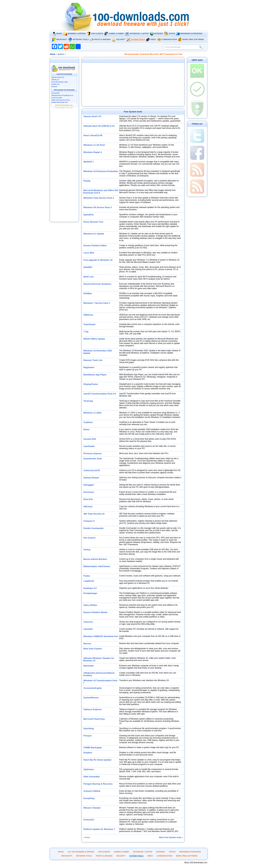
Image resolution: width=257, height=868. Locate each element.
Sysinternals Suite (93, 459)
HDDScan (88, 315)
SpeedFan (89, 215)
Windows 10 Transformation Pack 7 (100, 682)
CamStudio (89, 446)
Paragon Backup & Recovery (98, 784)
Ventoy (87, 550)
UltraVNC (88, 629)
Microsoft (60, 39)
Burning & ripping (75, 34)
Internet (157, 34)
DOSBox (88, 293)
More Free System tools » (171, 837)
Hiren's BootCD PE (93, 135)
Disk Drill (88, 499)
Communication (167, 39)
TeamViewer (90, 324)
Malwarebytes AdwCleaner (97, 566)
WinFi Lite (89, 277)
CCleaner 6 (89, 521)
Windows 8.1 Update (94, 234)
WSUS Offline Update (94, 339)
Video (151, 39)
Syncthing (89, 728)
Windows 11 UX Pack (94, 145)
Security (119, 39)
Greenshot (89, 820)
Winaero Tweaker (92, 808)
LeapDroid (89, 581)
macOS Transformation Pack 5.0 (100, 394)
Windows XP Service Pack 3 (98, 207)
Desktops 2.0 (90, 588)
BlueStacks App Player (95, 375)
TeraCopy (88, 401)
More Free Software (191, 39)
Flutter (87, 576)
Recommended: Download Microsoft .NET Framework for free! (153, 54)
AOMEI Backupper (93, 748)
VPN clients (95, 34)
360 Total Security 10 (94, 514)
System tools (136, 39)
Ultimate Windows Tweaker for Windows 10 (99, 659)
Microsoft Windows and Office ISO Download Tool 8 (101, 192)
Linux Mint (89, 253)
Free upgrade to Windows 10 (98, 260)
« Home (87, 837)
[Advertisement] (64, 170)
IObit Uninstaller (92, 777)
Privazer (88, 736)
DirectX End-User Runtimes (97, 284)
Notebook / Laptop (137, 34)
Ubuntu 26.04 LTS (92, 116)
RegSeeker (89, 367)
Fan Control (89, 538)
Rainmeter (89, 666)
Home (53, 54)
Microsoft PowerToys (94, 719)
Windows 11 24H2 (92, 413)
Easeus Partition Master (95, 612)
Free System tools (133, 112)
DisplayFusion (91, 384)
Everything (89, 798)
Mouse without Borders (95, 559)
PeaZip (87, 181)
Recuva (87, 644)
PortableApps (90, 593)
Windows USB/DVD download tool (101, 636)
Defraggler (89, 485)
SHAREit (88, 267)
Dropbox (88, 753)
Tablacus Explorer (93, 709)
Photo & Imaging (100, 39)
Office (170, 34)
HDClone (88, 507)
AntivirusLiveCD (92, 470)
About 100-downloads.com (196, 863)
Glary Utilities (90, 605)
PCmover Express (93, 453)
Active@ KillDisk (92, 791)
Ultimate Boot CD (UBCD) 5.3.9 (99, 126)
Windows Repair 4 (93, 152)
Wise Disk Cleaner (93, 649)
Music (57, 34)
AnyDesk (88, 422)
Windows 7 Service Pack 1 (97, 303)
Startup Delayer (91, 478)
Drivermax (89, 492)
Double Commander (94, 528)
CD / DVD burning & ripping (81, 852)
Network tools (78, 39)
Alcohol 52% (90, 439)
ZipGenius (89, 769)
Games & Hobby (114, 34)
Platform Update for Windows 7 (99, 829)
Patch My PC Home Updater (97, 760)
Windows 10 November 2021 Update (98, 352)
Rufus (86, 429)
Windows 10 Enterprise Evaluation (101, 171)
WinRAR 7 (89, 162)
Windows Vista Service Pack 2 (99, 198)
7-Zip (86, 332)
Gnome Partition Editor (95, 246)
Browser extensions (189, 34)
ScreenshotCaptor (93, 688)
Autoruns (88, 622)
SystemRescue (91, 698)
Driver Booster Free (93, 222)
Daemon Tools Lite (93, 360)
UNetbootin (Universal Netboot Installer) (99, 674)
